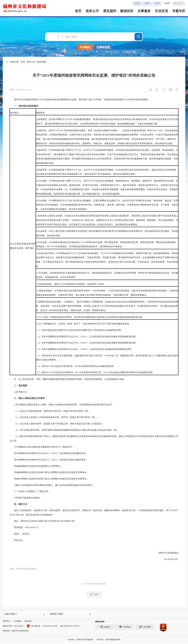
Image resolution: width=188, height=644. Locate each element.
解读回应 (127, 11)
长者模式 (85, 47)
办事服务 (144, 11)
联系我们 (6, 622)
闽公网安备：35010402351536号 (44, 627)
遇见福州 (110, 11)
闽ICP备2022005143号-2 (70, 627)
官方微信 (125, 628)
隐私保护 (28, 622)
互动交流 (161, 11)
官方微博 (145, 628)
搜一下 (139, 36)
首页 (78, 11)
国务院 (137, 3)
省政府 (147, 3)
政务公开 (92, 11)
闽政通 (105, 628)
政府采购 (41, 62)
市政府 (157, 3)
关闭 (94, 594)
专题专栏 (179, 11)
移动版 (167, 3)
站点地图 (17, 622)
